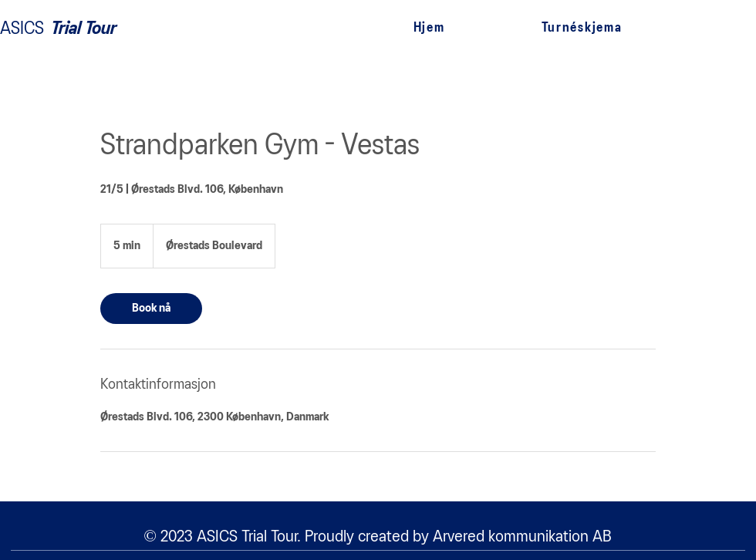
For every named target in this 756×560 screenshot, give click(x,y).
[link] (151, 309)
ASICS (22, 29)
